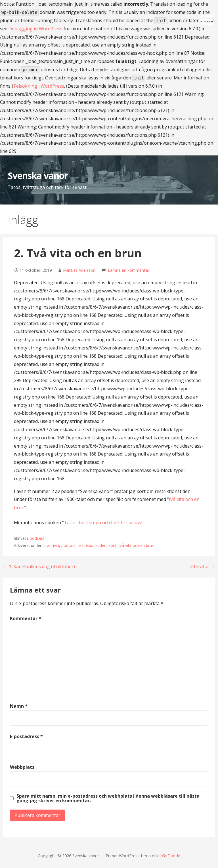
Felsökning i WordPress (39, 86)
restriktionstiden (92, 545)
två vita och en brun (136, 545)
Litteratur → (202, 566)
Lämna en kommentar (129, 270)
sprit (113, 545)
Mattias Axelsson (79, 270)
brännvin (51, 545)
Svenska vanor (38, 175)
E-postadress (26, 736)
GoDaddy (171, 856)
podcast (37, 538)
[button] (209, 13)
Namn (19, 706)
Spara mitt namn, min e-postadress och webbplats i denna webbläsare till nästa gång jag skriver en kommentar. (108, 798)
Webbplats (22, 767)
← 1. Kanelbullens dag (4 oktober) (39, 566)
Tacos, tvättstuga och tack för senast (103, 523)
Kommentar (26, 618)
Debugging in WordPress (35, 29)
